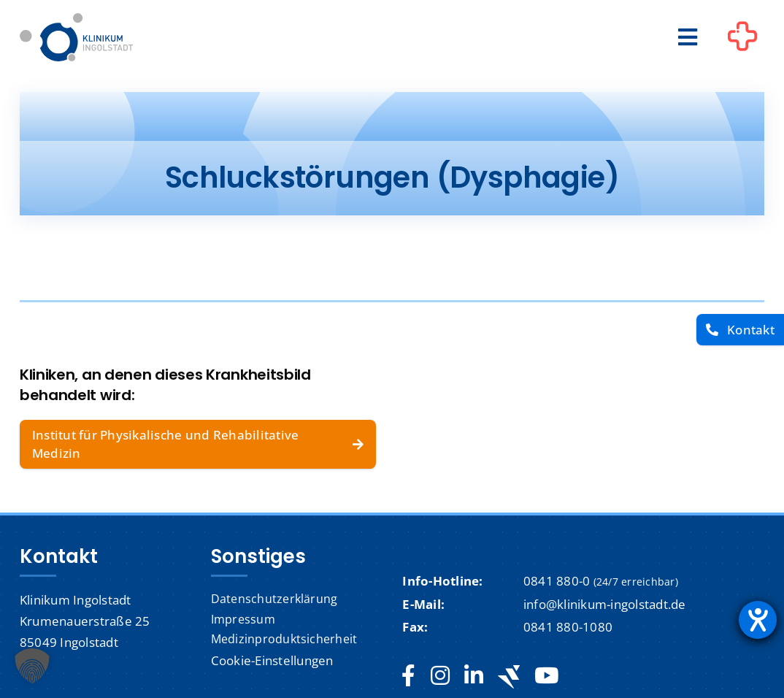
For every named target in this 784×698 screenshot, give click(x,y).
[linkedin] (474, 676)
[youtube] (546, 676)
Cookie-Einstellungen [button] (272, 660)
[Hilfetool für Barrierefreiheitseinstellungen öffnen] (758, 620)
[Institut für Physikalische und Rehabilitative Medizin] (198, 444)
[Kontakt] (740, 330)
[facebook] (408, 676)
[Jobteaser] (509, 676)
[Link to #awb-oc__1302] (742, 39)
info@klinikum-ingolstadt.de (605, 604)
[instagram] (440, 676)
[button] (32, 666)
